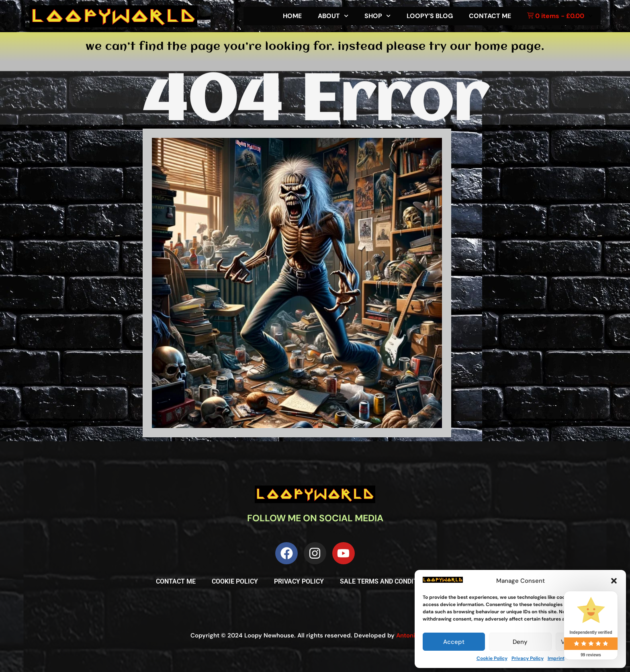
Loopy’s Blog (430, 16)
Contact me (490, 16)
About (333, 16)
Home (292, 16)
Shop (377, 16)
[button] (614, 581)
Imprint (556, 658)
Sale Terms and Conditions (386, 581)
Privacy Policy (528, 658)
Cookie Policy (492, 658)
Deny (520, 642)
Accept (454, 642)
